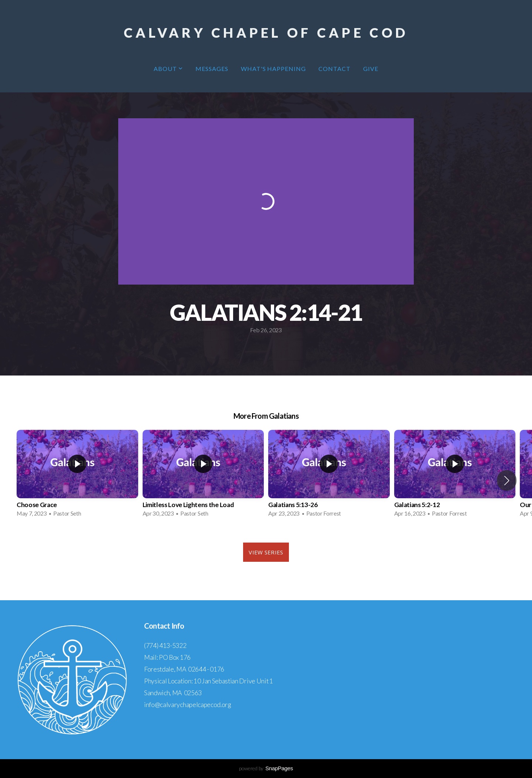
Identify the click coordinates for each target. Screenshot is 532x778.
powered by (266, 768)
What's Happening (273, 69)
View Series (266, 552)
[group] (77, 476)
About (168, 69)
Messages (212, 69)
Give (371, 69)
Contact (335, 69)
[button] (507, 480)
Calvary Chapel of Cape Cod (266, 33)
